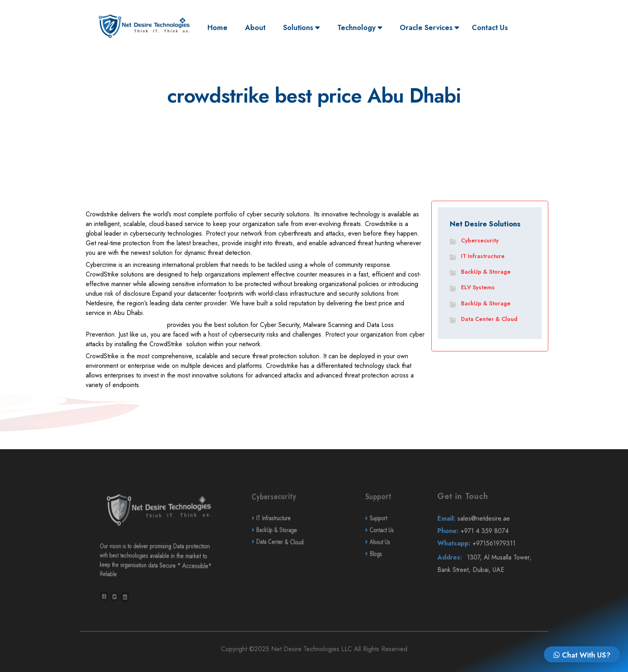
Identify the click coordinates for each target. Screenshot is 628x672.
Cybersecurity (480, 240)
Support (390, 538)
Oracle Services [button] (429, 28)
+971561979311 (488, 564)
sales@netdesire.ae (488, 538)
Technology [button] (360, 28)
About (255, 28)
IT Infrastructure (483, 256)
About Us (390, 562)
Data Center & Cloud (489, 319)
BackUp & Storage (486, 272)
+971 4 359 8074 (488, 551)
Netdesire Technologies (125, 327)
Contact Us (490, 28)
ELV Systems (478, 287)
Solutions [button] (301, 28)
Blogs (390, 574)
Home (219, 27)
